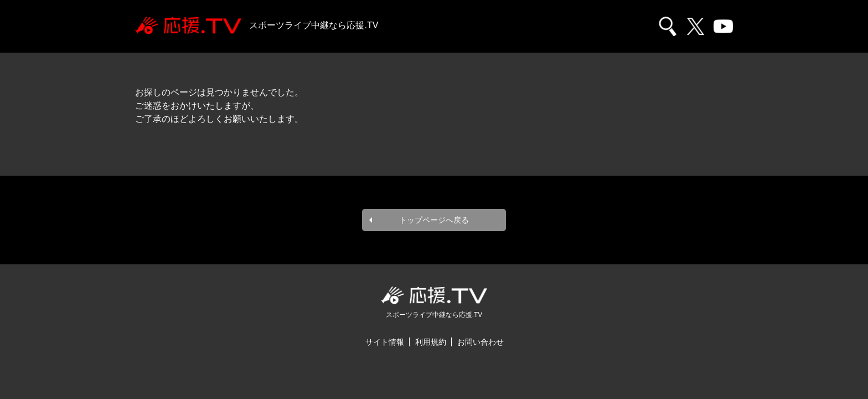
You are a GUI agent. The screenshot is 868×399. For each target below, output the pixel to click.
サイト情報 (385, 342)
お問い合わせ (480, 342)
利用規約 (431, 342)
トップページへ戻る (434, 220)
